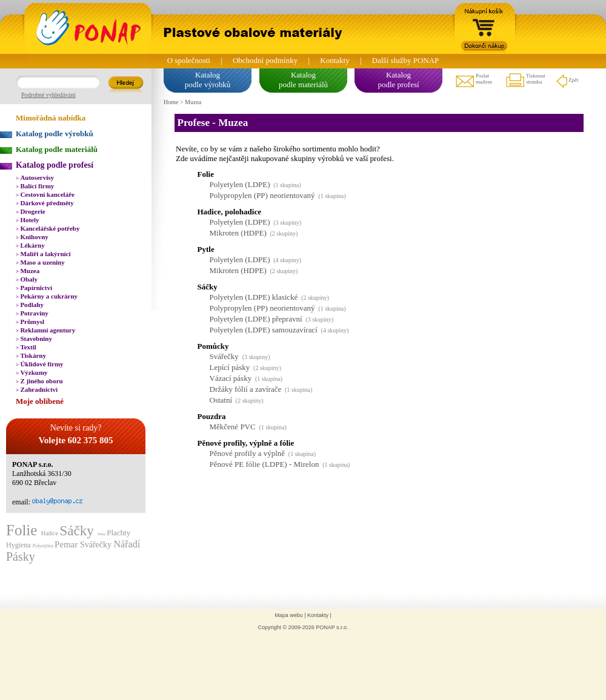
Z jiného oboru (39, 381)
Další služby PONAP (406, 60)
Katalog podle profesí (55, 165)
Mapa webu (289, 615)
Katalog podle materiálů (57, 149)
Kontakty (335, 60)
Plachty (118, 533)
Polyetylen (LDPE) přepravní (256, 319)
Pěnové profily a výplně (248, 453)
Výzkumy (32, 372)
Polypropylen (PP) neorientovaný (262, 195)
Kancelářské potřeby (48, 228)
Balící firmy (35, 186)
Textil (26, 347)
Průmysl (30, 322)
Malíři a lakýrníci (43, 254)
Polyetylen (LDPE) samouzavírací (264, 330)
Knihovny (32, 237)
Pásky (21, 556)
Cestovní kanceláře (45, 194)
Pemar (67, 544)
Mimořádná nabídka (51, 118)
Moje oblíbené (40, 401)
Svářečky (97, 545)
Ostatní (221, 400)
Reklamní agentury (45, 330)
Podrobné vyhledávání (48, 95)
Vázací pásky (231, 378)
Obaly (27, 279)
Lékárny (30, 245)
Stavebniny (34, 338)
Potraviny (32, 313)
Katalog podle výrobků (55, 134)
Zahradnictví (37, 389)
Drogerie (31, 211)
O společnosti (189, 60)
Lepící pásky (230, 367)
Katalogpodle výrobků (208, 80)
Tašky (102, 534)
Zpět (567, 81)
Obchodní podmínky (265, 60)
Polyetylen (44, 546)
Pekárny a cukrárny (47, 296)
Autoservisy (35, 177)
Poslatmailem (473, 81)
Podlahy (30, 305)
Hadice (51, 533)
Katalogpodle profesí (398, 80)
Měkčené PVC (233, 427)
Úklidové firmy (40, 364)
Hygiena (19, 545)
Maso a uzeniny (40, 262)
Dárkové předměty (45, 203)
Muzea (28, 271)
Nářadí (127, 544)
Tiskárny (31, 355)
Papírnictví (34, 288)
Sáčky (78, 531)
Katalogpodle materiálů (303, 80)
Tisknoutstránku (525, 81)
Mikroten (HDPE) (238, 233)
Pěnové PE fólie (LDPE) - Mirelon (265, 464)
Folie (24, 530)
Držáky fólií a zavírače (246, 389)
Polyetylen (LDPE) (240, 184)
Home (171, 102)
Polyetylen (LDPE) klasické (254, 297)
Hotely (28, 220)
